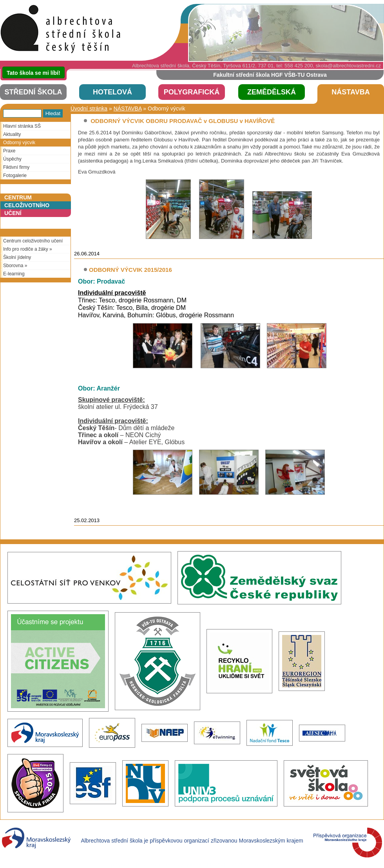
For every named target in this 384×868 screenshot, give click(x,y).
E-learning (13, 274)
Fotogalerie (14, 175)
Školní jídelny (16, 257)
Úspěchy (11, 159)
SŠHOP (63, 30)
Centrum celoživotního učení (32, 241)
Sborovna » (14, 266)
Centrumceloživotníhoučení (27, 205)
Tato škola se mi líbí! (34, 73)
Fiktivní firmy (15, 167)
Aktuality (11, 134)
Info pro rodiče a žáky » (26, 249)
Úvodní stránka (89, 108)
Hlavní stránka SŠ (21, 126)
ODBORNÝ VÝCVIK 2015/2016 (130, 270)
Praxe (8, 151)
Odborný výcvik (18, 143)
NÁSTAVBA (128, 108)
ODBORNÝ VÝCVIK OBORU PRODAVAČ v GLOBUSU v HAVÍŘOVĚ (182, 121)
